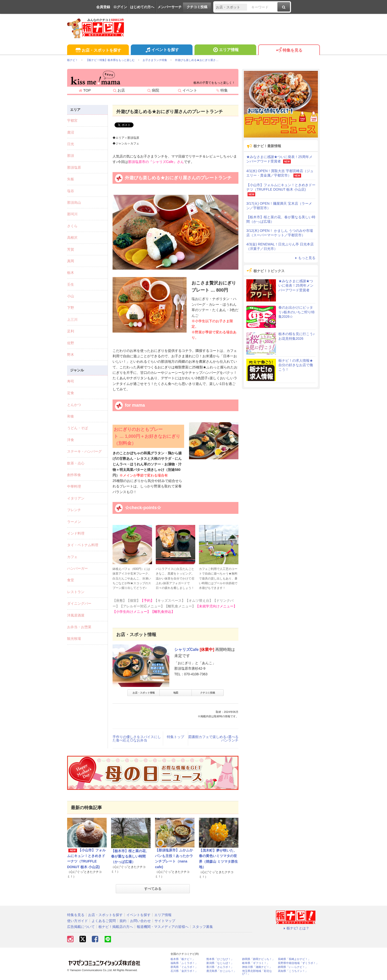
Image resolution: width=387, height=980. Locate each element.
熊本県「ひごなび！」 (220, 959)
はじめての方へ (142, 7)
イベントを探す (162, 50)
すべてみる (153, 889)
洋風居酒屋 (76, 615)
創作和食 (74, 475)
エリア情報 (225, 50)
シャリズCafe (186, 650)
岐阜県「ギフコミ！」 (256, 963)
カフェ (72, 557)
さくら (72, 226)
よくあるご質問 (104, 921)
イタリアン (76, 498)
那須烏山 (74, 202)
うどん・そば (77, 428)
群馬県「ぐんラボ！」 (184, 967)
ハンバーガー (77, 568)
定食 (71, 393)
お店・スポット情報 (144, 693)
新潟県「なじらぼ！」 (220, 963)
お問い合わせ (140, 921)
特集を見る (289, 50)
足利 (71, 331)
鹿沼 (71, 132)
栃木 (71, 273)
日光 (71, 144)
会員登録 (103, 7)
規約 (123, 921)
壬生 (71, 284)
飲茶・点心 (76, 463)
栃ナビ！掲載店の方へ (116, 927)
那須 (71, 156)
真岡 (71, 261)
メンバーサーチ (170, 7)
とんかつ (74, 405)
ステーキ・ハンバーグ (84, 451)
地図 (176, 693)
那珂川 (72, 214)
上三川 (72, 320)
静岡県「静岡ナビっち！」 (258, 959)
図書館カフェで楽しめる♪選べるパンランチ (213, 739)
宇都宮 (72, 120)
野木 (71, 355)
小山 (71, 296)
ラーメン (74, 522)
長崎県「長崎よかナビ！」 (294, 959)
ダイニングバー (79, 603)
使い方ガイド (77, 921)
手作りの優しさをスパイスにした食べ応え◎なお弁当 (137, 739)
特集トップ (175, 737)
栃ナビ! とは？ (296, 928)
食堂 (71, 580)
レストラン (76, 592)
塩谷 (71, 191)
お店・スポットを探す (98, 50)
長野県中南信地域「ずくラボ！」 (298, 963)
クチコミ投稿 (197, 7)
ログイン (120, 7)
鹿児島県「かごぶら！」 (221, 971)
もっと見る (305, 258)
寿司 (71, 381)
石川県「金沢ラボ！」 (184, 971)
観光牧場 (74, 639)
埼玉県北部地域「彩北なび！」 (257, 972)
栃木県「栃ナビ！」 (183, 959)
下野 (71, 308)
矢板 (71, 179)
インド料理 (76, 533)
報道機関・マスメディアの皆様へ (163, 927)
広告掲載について (81, 927)
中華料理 (74, 486)
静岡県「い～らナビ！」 (293, 967)
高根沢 (72, 238)
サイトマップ (165, 921)
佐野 (71, 343)
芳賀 (71, 249)
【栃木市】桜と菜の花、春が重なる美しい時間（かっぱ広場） (130, 856)
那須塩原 (74, 167)
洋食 (71, 440)
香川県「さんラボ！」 (220, 967)
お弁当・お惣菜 (79, 627)
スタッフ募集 (203, 927)
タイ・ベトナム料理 (83, 545)
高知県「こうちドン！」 (293, 971)
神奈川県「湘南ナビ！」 (257, 967)
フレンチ (74, 510)
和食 (71, 416)
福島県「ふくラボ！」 (184, 963)
